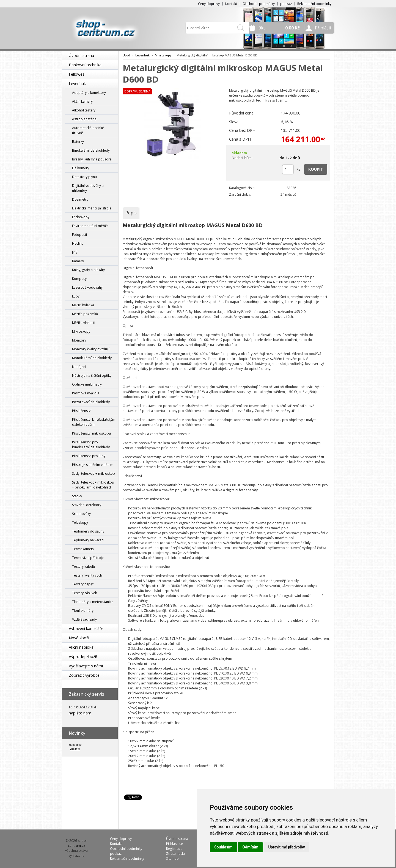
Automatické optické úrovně (88, 130)
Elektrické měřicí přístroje (92, 208)
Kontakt (231, 4)
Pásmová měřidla (86, 393)
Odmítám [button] (251, 847)
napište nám (80, 713)
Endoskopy (81, 217)
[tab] (131, 213)
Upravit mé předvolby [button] (286, 847)
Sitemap (172, 859)
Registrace (174, 849)
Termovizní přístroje (88, 558)
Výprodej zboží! (83, 657)
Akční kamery (82, 101)
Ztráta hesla (175, 854)
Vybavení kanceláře (86, 628)
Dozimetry (80, 199)
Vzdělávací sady (84, 619)
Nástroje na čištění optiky (92, 376)
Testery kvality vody (87, 575)
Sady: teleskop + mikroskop (94, 473)
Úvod (126, 55)
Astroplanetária (84, 119)
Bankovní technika (85, 65)
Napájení (79, 367)
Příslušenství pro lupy (89, 456)
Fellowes (77, 74)
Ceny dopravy (209, 4)
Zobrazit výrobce (84, 675)
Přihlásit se (174, 844)
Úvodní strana (81, 55)
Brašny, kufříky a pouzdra (92, 159)
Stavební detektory (87, 505)
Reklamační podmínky (314, 4)
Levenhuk (77, 84)
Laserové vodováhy (87, 287)
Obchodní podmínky (259, 4)
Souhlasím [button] (223, 847)
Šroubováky (81, 514)
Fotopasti (79, 235)
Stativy (77, 496)
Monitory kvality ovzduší (91, 349)
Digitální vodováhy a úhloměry (88, 188)
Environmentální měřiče (90, 226)
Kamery (78, 261)
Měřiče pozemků (85, 314)
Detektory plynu (84, 177)
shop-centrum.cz (78, 843)
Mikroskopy (81, 331)
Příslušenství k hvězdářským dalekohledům (94, 422)
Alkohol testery (84, 110)
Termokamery (83, 549)
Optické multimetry (87, 384)
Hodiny (78, 243)
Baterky (78, 142)
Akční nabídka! (82, 647)
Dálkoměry (81, 168)
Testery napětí (83, 584)
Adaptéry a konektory (89, 93)
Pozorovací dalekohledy (91, 402)
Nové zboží (79, 638)
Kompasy (79, 279)
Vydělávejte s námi (86, 666)
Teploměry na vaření (88, 540)
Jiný (75, 252)
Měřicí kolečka (83, 305)
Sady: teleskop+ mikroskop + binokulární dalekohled (93, 485)
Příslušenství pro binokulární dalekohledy (91, 445)
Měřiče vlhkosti (84, 323)
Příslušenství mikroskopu (91, 433)
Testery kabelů (83, 567)
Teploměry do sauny (88, 531)
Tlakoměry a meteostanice (93, 602)
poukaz (286, 4)
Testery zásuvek (84, 593)
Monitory (79, 340)
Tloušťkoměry (83, 611)
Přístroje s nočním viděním (93, 465)
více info (75, 749)
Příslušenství (82, 411)
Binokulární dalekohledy (91, 150)
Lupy (76, 296)
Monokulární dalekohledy (92, 358)
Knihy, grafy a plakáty (88, 270)
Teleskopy (80, 522)
